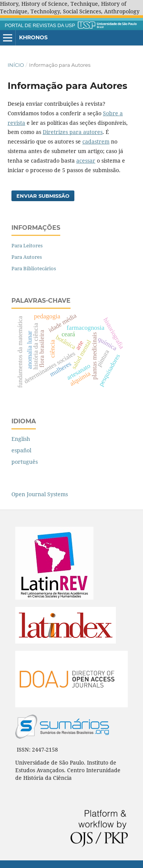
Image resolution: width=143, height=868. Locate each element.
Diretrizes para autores (73, 132)
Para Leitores (27, 245)
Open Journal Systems (40, 494)
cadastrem (96, 141)
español (21, 450)
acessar (86, 161)
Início (16, 65)
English (21, 439)
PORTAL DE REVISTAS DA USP (40, 26)
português (25, 462)
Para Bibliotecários (34, 268)
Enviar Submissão (43, 196)
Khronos (33, 37)
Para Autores (27, 257)
